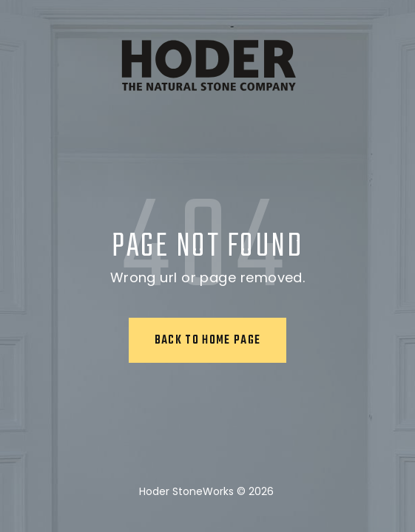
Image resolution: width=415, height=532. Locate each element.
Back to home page (208, 341)
